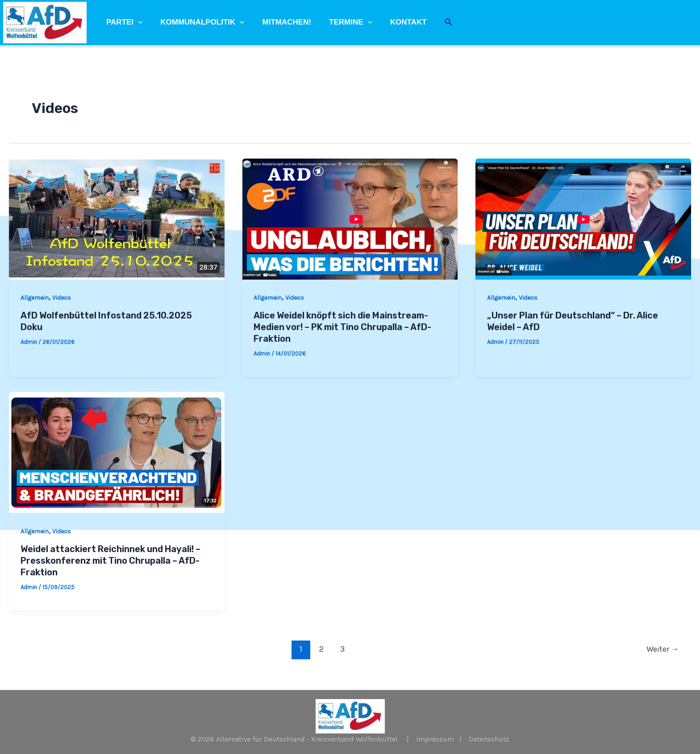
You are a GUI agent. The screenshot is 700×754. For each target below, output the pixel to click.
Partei (123, 22)
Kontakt (396, 22)
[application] (137, 22)
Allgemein (35, 298)
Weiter (663, 649)
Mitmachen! (280, 22)
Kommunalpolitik (198, 22)
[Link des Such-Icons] (435, 22)
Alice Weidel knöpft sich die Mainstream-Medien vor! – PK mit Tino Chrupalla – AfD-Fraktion (342, 327)
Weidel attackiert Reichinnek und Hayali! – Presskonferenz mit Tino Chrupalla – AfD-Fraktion (110, 561)
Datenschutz (489, 739)
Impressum (435, 739)
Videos (62, 298)
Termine (341, 22)
